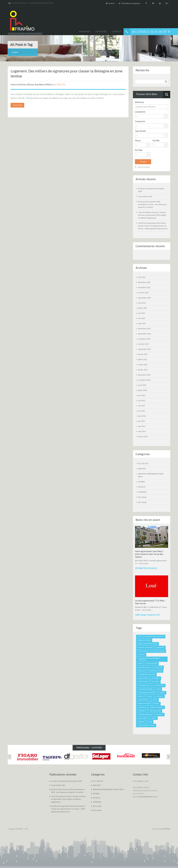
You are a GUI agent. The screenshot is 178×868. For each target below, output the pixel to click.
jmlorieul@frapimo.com (148, 797)
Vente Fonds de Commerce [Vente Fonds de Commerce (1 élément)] (147, 725)
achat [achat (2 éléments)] (140, 636)
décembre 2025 (144, 282)
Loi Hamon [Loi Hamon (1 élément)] (160, 696)
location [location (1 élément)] (141, 696)
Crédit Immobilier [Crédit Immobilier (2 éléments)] (152, 664)
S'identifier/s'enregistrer (129, 3)
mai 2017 (142, 406)
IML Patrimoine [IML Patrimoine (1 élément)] (143, 682)
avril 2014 (142, 431)
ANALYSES (142, 469)
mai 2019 (142, 401)
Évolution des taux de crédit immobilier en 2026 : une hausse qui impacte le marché (152, 204)
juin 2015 (141, 421)
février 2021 (143, 365)
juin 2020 (141, 395)
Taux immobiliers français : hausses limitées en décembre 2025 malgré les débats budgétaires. (152, 215)
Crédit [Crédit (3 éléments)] (140, 664)
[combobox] (152, 116)
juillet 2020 (142, 390)
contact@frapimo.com (42, 3)
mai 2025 (142, 318)
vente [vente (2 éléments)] (150, 722)
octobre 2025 (143, 293)
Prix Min (156, 141)
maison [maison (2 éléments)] (155, 700)
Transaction (140, 121)
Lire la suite (17, 105)
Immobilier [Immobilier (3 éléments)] (156, 682)
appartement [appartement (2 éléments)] (160, 647)
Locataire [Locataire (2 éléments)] (162, 693)
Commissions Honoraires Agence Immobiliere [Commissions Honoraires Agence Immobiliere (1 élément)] (149, 659)
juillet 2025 (142, 308)
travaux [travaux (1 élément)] (154, 718)
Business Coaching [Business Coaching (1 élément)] (159, 651)
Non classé (142, 497)
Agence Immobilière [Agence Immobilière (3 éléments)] (145, 640)
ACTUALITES (60, 85)
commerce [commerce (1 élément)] (142, 655)
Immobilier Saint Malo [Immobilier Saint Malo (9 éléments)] (145, 689)
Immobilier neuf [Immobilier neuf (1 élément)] (159, 685)
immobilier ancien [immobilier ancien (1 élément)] (144, 685)
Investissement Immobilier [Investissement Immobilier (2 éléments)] (147, 693)
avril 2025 (142, 323)
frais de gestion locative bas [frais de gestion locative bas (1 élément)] (147, 674)
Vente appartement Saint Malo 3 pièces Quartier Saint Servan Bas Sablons (149, 554)
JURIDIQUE (142, 492)
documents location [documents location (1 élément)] (145, 667)
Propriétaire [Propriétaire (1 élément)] (142, 711)
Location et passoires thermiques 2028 (66, 781)
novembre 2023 (144, 339)
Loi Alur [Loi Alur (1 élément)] (150, 696)
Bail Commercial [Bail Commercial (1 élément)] (144, 651)
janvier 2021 (143, 370)
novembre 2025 (144, 288)
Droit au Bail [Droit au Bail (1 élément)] (159, 667)
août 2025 (142, 303)
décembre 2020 (144, 375)
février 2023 (143, 354)
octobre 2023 (143, 344)
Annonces (85, 32)
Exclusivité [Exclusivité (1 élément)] (142, 671)
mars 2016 (142, 416)
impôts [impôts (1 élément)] (158, 689)
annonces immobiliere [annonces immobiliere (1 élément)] (146, 647)
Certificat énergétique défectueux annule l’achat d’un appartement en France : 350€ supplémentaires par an (153, 226)
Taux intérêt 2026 (145, 197)
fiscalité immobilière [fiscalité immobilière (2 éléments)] (156, 671)
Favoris (110, 3)
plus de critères (142, 167)
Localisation (140, 112)
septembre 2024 (144, 334)
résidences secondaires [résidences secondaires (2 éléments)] (146, 714)
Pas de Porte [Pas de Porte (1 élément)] (142, 707)
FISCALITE (142, 487)
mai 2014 (142, 426)
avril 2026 (142, 277)
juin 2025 (141, 313)
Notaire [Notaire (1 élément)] (157, 703)
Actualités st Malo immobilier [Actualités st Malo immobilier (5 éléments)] (155, 636)
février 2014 (143, 437)
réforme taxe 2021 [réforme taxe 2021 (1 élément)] (155, 711)
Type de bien (140, 131)
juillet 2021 (142, 359)
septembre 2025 (144, 298)
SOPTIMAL (166, 829)
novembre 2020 (144, 380)
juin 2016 (141, 411)
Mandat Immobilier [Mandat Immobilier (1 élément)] (144, 703)
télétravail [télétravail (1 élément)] (142, 722)
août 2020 (142, 385)
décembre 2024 (144, 329)
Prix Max (139, 150)
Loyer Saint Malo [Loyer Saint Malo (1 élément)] (144, 700)
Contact (116, 32)
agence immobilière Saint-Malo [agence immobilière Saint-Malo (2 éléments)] (148, 644)
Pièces (138, 141)
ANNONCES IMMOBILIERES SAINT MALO (108, 789)
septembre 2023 (144, 349)
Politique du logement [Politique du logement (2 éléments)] (157, 707)
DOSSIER (141, 482)
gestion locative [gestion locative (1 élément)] (143, 678)
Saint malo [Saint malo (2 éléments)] (160, 714)
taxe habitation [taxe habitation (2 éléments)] (143, 718)
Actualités (101, 32)
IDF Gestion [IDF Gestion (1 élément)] (156, 678)
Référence (139, 102)
